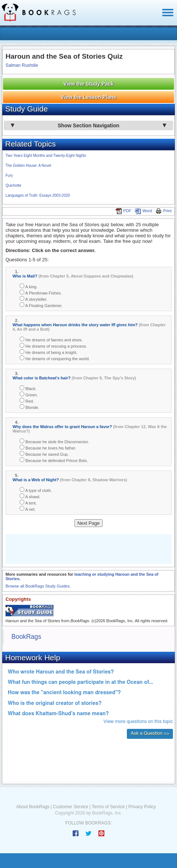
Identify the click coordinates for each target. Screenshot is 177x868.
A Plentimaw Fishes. (41, 292)
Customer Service (71, 807)
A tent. (28, 502)
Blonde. (29, 407)
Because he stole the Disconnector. (54, 441)
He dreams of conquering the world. (55, 358)
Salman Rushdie (22, 65)
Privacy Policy (142, 807)
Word (143, 211)
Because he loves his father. (48, 447)
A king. (28, 286)
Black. (28, 388)
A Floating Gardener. (41, 305)
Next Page (89, 523)
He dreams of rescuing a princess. (53, 346)
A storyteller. (33, 299)
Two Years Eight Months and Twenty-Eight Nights (46, 156)
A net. (28, 509)
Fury (9, 175)
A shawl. (30, 496)
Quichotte (13, 185)
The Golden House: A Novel (28, 166)
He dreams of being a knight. (48, 352)
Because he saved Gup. (44, 454)
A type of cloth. (36, 490)
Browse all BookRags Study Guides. (38, 586)
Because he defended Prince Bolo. (54, 460)
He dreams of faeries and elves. (51, 339)
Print (164, 211)
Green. (29, 394)
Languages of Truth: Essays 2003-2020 (38, 195)
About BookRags (33, 807)
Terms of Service (108, 807)
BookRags (26, 637)
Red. (27, 401)
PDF (124, 211)
